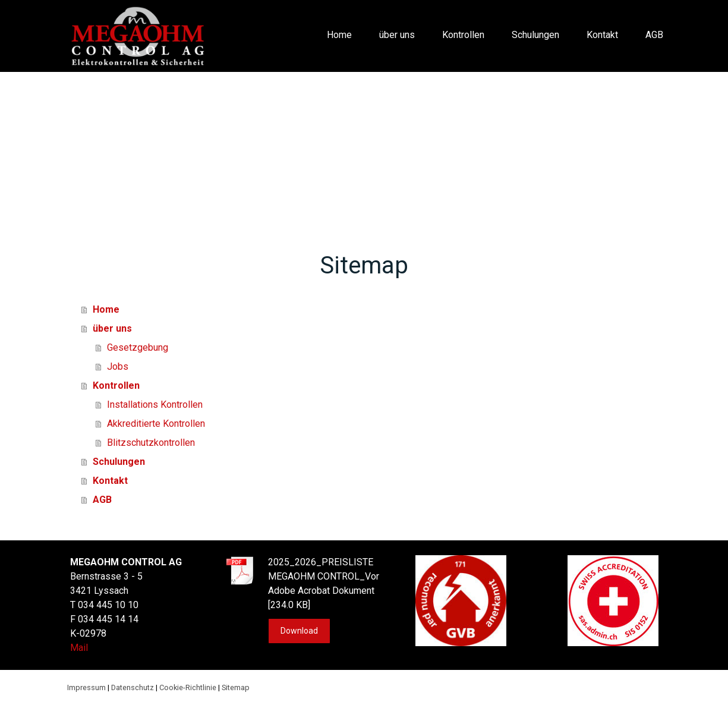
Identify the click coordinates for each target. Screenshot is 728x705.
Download (299, 631)
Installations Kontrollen (155, 405)
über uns (397, 35)
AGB (654, 35)
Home (339, 35)
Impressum (86, 687)
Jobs (118, 366)
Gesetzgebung (138, 347)
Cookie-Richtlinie (188, 687)
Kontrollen (463, 35)
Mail (79, 648)
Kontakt (602, 35)
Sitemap (236, 687)
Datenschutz (133, 687)
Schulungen (535, 35)
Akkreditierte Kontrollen (156, 424)
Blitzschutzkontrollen (151, 443)
